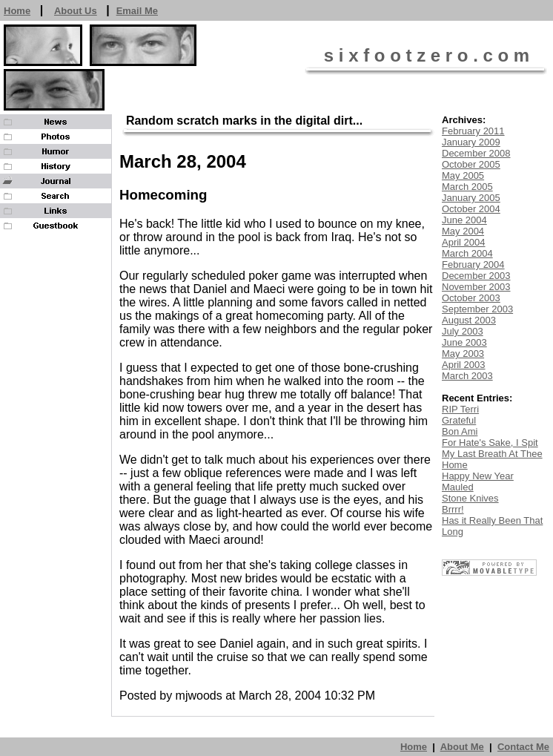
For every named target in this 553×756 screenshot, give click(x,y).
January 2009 (471, 142)
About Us (76, 11)
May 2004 (463, 231)
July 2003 (463, 331)
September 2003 (477, 309)
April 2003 (464, 365)
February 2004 (473, 264)
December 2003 (476, 276)
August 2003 (469, 320)
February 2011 (473, 131)
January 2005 (471, 198)
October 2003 (471, 298)
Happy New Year (478, 476)
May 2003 (463, 354)
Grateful (459, 420)
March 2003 (467, 376)
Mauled (458, 487)
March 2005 (467, 187)
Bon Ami (460, 431)
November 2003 (476, 287)
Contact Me (523, 747)
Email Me (137, 11)
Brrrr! (453, 509)
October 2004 (471, 209)
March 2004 (467, 253)
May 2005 (463, 175)
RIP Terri (460, 409)
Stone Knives (470, 498)
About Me (462, 747)
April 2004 (464, 242)
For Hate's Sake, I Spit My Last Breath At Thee (492, 448)
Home (17, 11)
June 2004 (464, 220)
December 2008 (476, 153)
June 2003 (464, 342)
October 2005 (471, 164)
